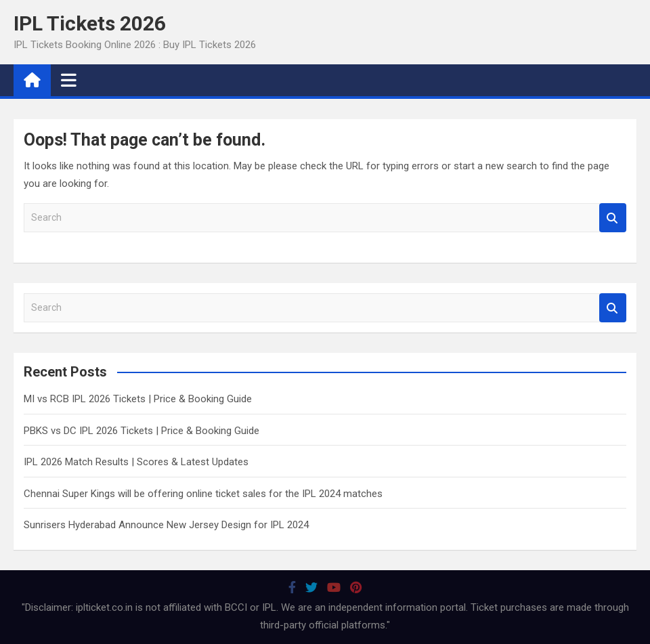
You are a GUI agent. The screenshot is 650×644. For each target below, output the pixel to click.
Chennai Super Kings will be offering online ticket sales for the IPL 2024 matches (203, 494)
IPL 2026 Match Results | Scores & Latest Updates (136, 462)
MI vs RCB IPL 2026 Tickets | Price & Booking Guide (138, 399)
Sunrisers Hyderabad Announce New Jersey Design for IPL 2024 (166, 525)
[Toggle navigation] (69, 80)
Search (613, 218)
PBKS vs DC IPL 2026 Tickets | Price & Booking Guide (142, 431)
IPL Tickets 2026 (90, 23)
